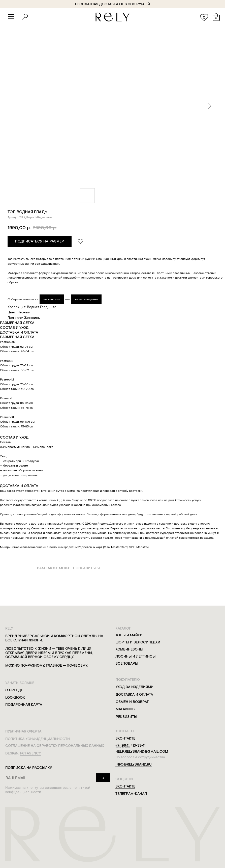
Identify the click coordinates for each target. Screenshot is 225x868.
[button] (11, 17)
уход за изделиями (133, 686)
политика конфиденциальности (37, 737)
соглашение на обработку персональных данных (54, 744)
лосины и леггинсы (134, 656)
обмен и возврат (131, 701)
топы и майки (128, 635)
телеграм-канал (130, 792)
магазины (124, 708)
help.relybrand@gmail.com (140, 750)
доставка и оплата (133, 694)
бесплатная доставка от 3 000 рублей (111, 4)
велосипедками (86, 299)
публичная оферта (23, 730)
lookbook (15, 697)
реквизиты (125, 715)
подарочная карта (23, 704)
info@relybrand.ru (132, 763)
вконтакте (124, 784)
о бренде (14, 689)
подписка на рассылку (28, 766)
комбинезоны (128, 649)
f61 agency (30, 752)
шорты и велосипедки (136, 642)
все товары (125, 663)
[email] (48, 776)
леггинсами (52, 299)
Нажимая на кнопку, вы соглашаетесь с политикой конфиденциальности (47, 788)
